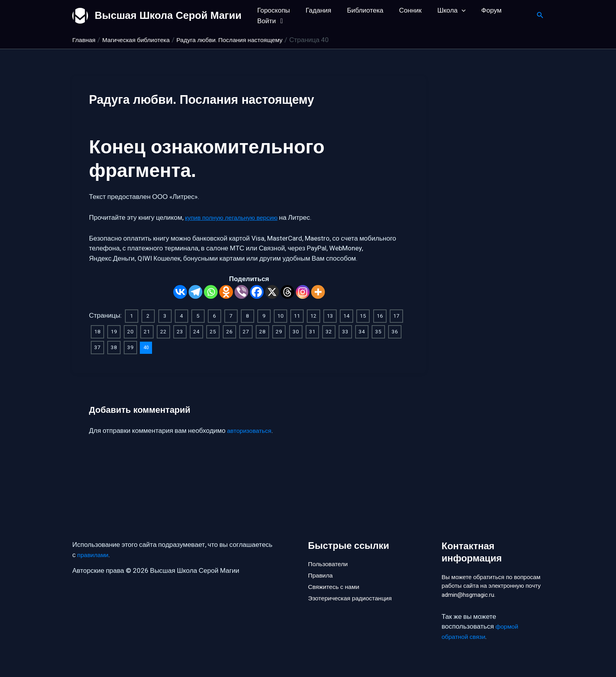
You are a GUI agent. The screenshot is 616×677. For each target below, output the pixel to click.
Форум (478, 10)
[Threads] (287, 292)
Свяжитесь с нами (336, 576)
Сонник (402, 10)
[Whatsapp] (211, 292)
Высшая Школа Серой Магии (168, 15)
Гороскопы (272, 10)
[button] (451, 10)
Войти (270, 21)
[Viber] (241, 292)
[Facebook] (257, 292)
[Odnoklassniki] (226, 292)
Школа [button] (441, 10)
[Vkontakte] (180, 292)
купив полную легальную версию (236, 218)
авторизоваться (251, 429)
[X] (272, 292)
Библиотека (359, 10)
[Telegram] (195, 292)
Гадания (315, 10)
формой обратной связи (481, 632)
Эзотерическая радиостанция (354, 590)
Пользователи (330, 550)
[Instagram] (303, 292)
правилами (94, 541)
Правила (322, 563)
